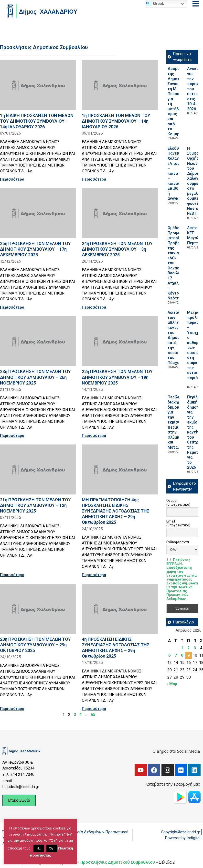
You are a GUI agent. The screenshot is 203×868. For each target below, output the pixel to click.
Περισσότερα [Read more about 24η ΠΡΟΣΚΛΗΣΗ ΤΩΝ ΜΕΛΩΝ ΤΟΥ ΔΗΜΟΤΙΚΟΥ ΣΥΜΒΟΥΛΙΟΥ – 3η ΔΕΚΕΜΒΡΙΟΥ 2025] (94, 307)
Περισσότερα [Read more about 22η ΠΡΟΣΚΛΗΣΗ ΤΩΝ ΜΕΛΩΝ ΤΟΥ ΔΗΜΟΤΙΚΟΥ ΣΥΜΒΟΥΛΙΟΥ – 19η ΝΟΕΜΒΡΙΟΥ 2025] (94, 436)
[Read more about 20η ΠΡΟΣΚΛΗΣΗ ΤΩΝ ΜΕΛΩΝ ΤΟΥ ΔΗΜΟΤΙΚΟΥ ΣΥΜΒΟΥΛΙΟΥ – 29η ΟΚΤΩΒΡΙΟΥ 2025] (38, 609)
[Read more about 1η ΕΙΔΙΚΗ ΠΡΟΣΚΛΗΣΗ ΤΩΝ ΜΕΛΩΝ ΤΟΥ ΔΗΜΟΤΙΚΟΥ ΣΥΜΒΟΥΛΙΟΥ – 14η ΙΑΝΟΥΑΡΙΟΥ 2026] (38, 85)
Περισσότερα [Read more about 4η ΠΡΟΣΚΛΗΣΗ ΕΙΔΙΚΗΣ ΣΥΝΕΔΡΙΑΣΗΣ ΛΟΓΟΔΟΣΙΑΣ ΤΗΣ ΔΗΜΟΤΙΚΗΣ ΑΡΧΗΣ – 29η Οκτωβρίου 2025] (94, 709)
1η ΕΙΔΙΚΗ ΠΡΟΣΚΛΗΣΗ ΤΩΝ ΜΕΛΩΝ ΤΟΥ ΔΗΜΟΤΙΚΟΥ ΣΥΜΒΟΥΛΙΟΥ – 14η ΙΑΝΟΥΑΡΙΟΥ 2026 (37, 121)
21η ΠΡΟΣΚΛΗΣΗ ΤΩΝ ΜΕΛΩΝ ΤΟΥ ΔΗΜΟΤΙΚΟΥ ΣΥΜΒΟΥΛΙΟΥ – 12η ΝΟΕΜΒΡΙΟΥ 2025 (35, 505)
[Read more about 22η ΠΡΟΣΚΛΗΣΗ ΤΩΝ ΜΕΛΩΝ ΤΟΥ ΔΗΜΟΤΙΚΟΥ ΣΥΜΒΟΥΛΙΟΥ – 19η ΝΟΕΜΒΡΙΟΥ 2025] (120, 341)
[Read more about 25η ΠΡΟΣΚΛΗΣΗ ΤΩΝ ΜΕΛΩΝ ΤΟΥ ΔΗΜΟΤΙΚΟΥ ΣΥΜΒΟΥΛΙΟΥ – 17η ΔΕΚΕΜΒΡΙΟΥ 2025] (38, 213)
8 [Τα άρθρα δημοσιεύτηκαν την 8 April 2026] (182, 655)
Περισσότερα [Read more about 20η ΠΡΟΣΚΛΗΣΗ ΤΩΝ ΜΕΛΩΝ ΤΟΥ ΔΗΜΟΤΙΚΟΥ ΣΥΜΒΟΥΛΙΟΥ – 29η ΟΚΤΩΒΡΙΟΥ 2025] (12, 709)
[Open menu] (196, 4)
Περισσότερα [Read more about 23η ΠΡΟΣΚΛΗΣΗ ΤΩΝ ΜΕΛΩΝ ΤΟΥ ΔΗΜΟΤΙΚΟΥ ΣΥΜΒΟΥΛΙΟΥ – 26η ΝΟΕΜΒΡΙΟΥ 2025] (12, 436)
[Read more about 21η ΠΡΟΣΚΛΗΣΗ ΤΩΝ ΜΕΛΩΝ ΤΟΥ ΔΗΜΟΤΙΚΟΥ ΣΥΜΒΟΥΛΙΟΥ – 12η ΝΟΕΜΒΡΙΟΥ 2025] (38, 469)
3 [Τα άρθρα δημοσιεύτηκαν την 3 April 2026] (195, 648)
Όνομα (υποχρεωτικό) (178, 503)
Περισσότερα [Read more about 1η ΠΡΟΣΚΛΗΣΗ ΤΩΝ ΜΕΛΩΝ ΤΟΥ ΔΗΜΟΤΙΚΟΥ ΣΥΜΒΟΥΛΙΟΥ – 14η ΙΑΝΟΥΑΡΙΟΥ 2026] (94, 179)
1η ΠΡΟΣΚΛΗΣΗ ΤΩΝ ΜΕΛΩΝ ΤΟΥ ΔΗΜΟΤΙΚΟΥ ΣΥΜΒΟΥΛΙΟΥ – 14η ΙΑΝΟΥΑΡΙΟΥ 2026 (116, 121)
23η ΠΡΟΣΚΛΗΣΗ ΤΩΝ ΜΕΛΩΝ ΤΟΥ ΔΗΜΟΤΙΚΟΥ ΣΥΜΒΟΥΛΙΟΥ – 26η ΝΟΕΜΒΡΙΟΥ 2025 (35, 377)
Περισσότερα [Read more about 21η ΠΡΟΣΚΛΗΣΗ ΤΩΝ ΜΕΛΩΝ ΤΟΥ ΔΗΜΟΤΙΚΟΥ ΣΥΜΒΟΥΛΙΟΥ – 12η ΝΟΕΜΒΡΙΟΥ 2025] (12, 575)
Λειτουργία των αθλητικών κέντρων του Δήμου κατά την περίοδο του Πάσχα (178, 338)
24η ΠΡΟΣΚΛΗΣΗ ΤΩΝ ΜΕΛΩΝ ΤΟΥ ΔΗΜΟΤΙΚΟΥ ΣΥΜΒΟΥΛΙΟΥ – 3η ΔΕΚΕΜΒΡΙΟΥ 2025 (117, 249)
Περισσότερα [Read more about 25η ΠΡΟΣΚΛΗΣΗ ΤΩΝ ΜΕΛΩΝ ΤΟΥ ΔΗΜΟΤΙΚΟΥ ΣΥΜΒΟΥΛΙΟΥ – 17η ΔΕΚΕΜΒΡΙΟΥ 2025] (12, 307)
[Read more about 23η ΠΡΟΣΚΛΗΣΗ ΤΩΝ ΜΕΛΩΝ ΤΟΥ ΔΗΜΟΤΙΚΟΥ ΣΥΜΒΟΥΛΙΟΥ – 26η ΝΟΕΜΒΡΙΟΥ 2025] (38, 341)
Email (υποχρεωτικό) (178, 523)
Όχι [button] (52, 848)
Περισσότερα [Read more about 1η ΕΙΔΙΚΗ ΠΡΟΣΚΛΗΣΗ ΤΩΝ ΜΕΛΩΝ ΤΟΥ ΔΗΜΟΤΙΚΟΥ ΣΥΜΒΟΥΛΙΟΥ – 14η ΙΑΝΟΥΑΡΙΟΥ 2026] (12, 179)
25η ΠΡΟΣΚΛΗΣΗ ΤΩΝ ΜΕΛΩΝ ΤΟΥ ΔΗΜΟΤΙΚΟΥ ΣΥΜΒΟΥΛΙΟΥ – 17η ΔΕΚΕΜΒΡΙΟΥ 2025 (35, 249)
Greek (155, 4)
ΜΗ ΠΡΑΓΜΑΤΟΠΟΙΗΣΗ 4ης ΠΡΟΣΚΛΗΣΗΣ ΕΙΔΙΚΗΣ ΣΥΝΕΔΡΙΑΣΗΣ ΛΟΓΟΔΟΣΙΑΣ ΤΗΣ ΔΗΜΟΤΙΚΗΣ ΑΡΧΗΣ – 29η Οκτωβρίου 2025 (116, 511)
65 (93, 715)
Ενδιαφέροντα (178, 542)
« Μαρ (172, 684)
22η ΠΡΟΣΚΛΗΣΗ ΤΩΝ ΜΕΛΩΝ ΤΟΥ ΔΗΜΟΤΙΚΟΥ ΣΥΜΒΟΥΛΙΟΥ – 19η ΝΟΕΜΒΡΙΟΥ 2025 (117, 377)
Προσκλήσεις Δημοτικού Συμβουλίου (118, 862)
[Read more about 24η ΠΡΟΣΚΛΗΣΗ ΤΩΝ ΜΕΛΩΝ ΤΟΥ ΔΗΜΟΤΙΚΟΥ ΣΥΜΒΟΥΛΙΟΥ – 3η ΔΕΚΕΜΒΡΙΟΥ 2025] (120, 213)
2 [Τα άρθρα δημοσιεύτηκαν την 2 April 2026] (188, 648)
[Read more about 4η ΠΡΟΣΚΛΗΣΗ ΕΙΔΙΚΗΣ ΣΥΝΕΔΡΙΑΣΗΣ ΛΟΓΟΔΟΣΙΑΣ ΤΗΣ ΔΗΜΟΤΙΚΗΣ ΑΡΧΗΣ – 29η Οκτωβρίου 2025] (120, 609)
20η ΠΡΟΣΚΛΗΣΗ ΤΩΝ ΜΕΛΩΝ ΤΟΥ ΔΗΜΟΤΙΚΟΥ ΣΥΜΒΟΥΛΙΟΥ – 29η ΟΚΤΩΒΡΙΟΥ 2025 (35, 645)
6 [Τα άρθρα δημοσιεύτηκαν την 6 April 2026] (169, 655)
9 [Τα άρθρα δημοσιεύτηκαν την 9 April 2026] (188, 655)
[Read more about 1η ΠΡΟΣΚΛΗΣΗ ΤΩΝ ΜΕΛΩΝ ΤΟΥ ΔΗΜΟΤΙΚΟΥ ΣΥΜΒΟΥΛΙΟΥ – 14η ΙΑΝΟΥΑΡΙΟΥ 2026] (120, 85)
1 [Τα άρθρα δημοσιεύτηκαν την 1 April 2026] (182, 648)
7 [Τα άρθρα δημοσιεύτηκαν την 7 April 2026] (176, 655)
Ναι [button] (39, 848)
